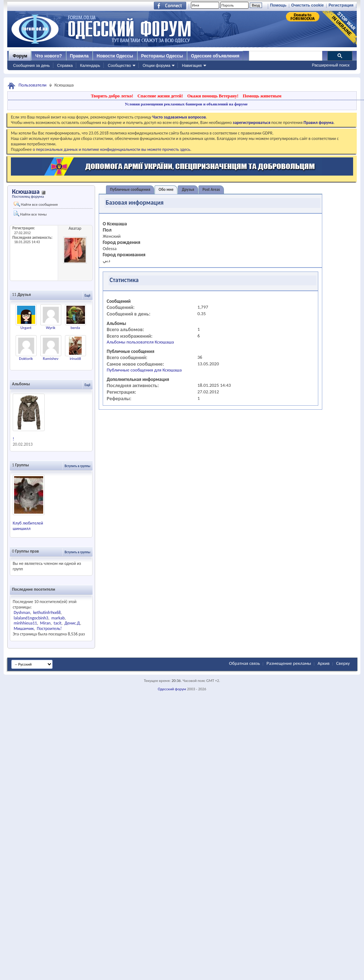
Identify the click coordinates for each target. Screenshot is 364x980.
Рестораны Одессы (162, 56)
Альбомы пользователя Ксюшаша (140, 342)
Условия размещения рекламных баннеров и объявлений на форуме (186, 104)
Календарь (90, 65)
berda (75, 328)
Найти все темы (30, 214)
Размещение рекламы (289, 663)
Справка (65, 65)
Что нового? (48, 56)
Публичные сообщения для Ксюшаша (144, 370)
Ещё (87, 295)
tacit (58, 623)
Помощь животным (262, 96)
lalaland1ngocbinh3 (31, 618)
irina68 (75, 359)
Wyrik (51, 328)
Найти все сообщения (36, 204)
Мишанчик (24, 628)
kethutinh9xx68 (47, 612)
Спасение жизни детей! (160, 96)
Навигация (192, 65)
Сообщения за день (31, 65)
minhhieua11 (25, 623)
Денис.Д (72, 623)
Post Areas (211, 190)
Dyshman (22, 612)
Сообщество (119, 65)
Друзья (188, 190)
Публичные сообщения (130, 190)
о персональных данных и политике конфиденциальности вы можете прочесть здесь (111, 149)
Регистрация (341, 5)
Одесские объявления (215, 56)
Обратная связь (244, 663)
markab (58, 618)
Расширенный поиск (331, 65)
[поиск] (285, 56)
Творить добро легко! (112, 96)
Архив (324, 663)
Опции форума (156, 65)
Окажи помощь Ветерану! (213, 96)
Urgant (26, 328)
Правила (79, 56)
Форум (20, 56)
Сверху (343, 663)
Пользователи (32, 85)
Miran (45, 623)
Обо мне (166, 190)
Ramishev (51, 359)
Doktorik (26, 359)
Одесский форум (172, 689)
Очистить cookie (307, 5)
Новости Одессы (115, 56)
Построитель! (50, 628)
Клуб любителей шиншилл (28, 526)
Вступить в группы (77, 466)
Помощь (278, 5)
